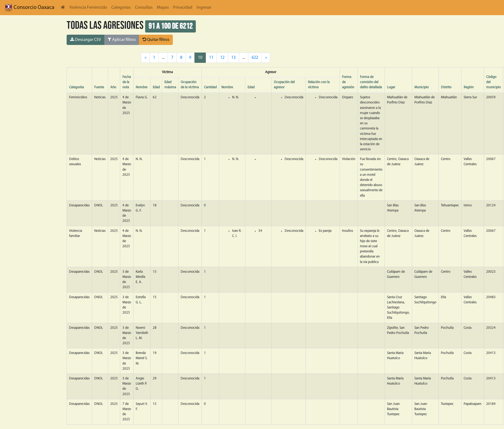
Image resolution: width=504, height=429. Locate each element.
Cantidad (210, 87)
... (244, 58)
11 (211, 58)
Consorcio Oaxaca (29, 8)
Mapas (163, 8)
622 (255, 58)
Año (113, 87)
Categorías (121, 8)
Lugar (391, 87)
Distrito (446, 87)
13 (233, 58)
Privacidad (183, 8)
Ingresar (204, 8)
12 (222, 58)
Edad (156, 87)
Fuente (99, 87)
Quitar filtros (156, 40)
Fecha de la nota (127, 82)
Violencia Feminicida (88, 8)
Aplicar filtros (122, 40)
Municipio (422, 87)
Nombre (142, 87)
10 (200, 58)
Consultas (144, 8)
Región (469, 87)
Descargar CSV (86, 40)
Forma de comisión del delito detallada (371, 82)
